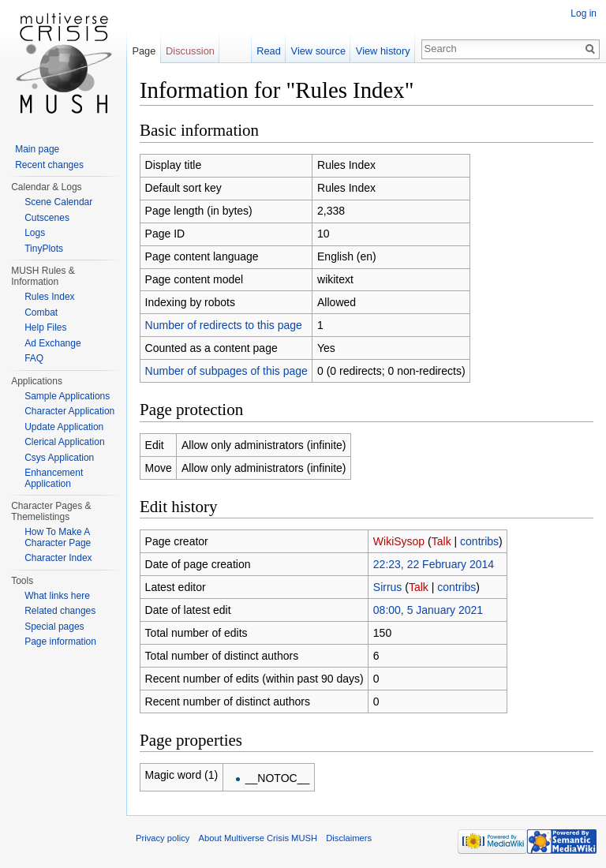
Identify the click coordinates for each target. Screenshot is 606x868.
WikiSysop (399, 541)
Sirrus (388, 587)
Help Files (45, 327)
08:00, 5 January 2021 (428, 610)
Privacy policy (163, 838)
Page (144, 51)
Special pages (54, 627)
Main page (37, 149)
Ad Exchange (52, 343)
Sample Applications (67, 396)
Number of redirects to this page (224, 325)
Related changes (60, 611)
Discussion (190, 51)
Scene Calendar (58, 202)
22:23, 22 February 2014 (434, 564)
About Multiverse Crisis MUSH (258, 838)
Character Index (58, 558)
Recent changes (49, 165)
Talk (441, 541)
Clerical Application (64, 442)
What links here (57, 596)
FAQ (34, 358)
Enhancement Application (54, 478)
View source (318, 51)
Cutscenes (47, 218)
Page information (60, 642)
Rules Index (49, 297)
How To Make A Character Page (58, 537)
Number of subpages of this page (226, 371)
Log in (584, 13)
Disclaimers (349, 838)
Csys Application (59, 458)
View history (383, 51)
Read (269, 51)
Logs (35, 233)
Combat (41, 312)
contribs (479, 541)
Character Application (69, 411)
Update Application (64, 427)
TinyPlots (44, 249)
